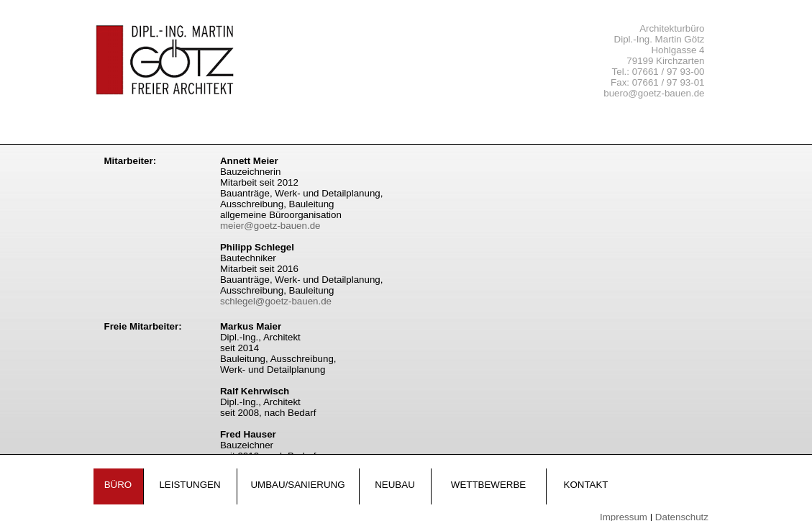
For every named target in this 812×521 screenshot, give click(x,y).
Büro (118, 485)
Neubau (395, 485)
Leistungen (190, 485)
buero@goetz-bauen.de (654, 93)
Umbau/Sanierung (297, 485)
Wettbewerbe (488, 485)
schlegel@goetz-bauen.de (276, 301)
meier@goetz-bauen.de (270, 226)
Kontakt (586, 485)
